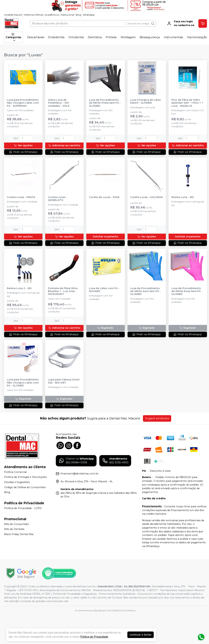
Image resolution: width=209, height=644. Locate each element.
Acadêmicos (52, 15)
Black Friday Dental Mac (19, 534)
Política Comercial (15, 472)
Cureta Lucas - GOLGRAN (147, 197)
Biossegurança (150, 37)
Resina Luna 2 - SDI (19, 288)
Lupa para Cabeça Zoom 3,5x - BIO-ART (64, 381)
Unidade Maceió (13, 15)
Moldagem (128, 37)
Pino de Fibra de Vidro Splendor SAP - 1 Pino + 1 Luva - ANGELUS (187, 103)
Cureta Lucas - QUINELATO (57, 199)
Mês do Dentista (14, 529)
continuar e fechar (141, 635)
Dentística (95, 37)
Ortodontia (76, 37)
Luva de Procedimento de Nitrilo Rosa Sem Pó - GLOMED (187, 291)
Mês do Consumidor (17, 524)
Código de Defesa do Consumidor (25, 487)
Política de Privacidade (94, 637)
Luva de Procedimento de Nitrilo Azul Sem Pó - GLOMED (145, 291)
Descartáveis (36, 37)
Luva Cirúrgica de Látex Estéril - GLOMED (146, 101)
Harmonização (197, 37)
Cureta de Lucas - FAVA (104, 197)
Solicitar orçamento (106, 237)
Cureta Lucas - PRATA (21, 197)
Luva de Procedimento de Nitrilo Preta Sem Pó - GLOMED (105, 103)
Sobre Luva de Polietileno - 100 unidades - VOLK (59, 103)
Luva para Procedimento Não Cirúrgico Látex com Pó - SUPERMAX (23, 103)
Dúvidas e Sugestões (17, 482)
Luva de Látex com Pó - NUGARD (104, 290)
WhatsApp (89, 15)
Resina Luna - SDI (183, 197)
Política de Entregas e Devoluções (25, 477)
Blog (78, 15)
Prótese (111, 37)
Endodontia (56, 37)
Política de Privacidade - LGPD (23, 508)
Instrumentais (173, 37)
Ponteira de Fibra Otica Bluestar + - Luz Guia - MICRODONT (63, 291)
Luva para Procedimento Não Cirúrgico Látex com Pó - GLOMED (23, 383)
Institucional (67, 15)
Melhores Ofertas (34, 15)
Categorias (14, 37)
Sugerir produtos (157, 418)
